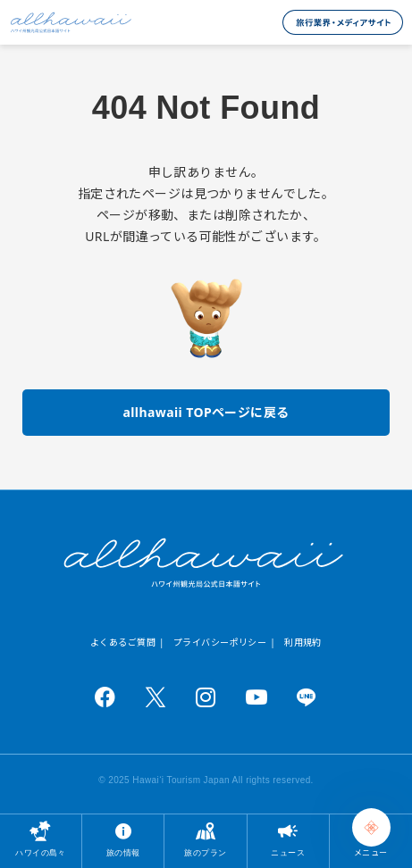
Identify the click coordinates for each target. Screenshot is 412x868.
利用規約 (303, 642)
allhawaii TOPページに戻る (206, 412)
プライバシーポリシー (220, 642)
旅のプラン (205, 852)
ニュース (288, 852)
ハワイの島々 (41, 852)
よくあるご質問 (123, 642)
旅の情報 (123, 852)
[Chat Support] (371, 827)
